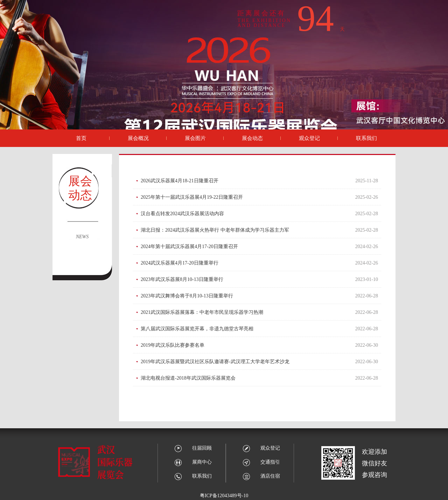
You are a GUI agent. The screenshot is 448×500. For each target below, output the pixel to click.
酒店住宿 (261, 476)
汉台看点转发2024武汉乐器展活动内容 (182, 214)
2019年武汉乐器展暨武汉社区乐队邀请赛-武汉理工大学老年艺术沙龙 (215, 362)
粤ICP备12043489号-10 (224, 496)
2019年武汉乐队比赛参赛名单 (173, 345)
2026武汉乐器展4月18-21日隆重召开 (180, 181)
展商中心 (193, 462)
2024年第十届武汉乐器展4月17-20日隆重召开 (189, 247)
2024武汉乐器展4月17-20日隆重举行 (180, 263)
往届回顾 (193, 448)
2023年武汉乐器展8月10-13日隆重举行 (182, 279)
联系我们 (193, 476)
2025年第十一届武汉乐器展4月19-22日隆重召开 (192, 197)
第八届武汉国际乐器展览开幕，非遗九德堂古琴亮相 (197, 329)
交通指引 (261, 462)
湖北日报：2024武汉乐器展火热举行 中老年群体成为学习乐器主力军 (215, 230)
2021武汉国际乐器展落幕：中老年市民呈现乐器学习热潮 (202, 312)
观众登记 (261, 448)
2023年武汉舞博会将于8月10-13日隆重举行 (187, 296)
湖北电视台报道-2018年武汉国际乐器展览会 (188, 378)
